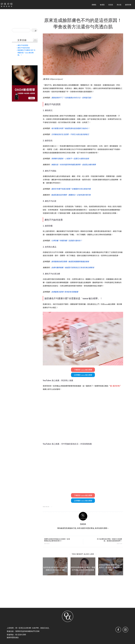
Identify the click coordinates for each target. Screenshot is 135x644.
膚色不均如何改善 (24, 48)
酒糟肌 (94, 5)
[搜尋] (34, 30)
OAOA (83, 524)
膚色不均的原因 (23, 45)
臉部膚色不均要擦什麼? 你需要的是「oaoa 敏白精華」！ (26, 53)
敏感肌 (102, 5)
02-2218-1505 (21, 634)
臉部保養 (128, 5)
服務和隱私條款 (13, 637)
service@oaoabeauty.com (27, 631)
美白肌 (119, 5)
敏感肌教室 (7, 6)
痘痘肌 (111, 5)
